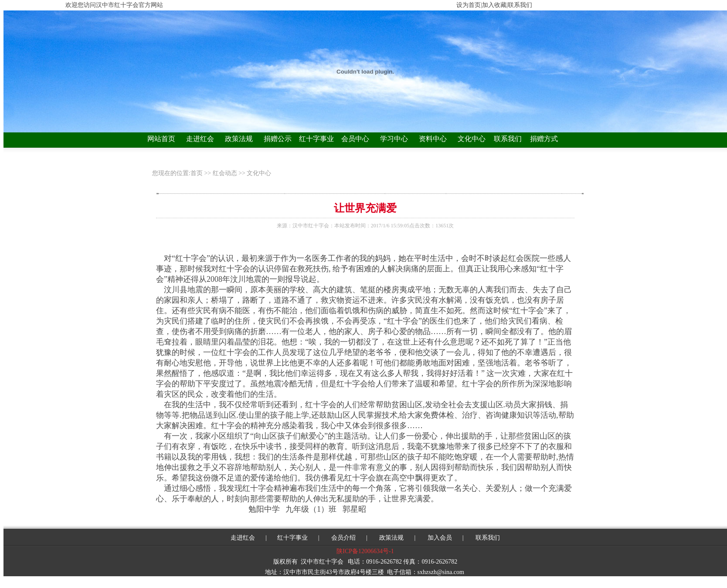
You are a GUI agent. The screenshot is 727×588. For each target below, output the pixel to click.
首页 (197, 173)
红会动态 (225, 173)
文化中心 (472, 139)
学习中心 (394, 139)
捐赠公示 (278, 139)
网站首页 (161, 139)
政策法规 (239, 139)
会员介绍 (343, 538)
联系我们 (508, 139)
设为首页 (469, 5)
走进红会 (200, 139)
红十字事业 (316, 139)
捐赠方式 (544, 139)
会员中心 (355, 139)
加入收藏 (494, 5)
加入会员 (440, 538)
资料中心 (433, 139)
